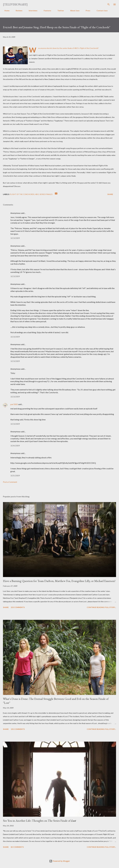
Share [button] (110, 194)
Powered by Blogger (60, 861)
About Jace (73, 11)
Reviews (18, 11)
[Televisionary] (15, 4)
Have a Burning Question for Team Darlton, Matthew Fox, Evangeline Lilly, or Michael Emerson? (59, 581)
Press (86, 11)
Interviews (32, 11)
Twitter (59, 11)
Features (46, 11)
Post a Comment (10, 482)
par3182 (14, 404)
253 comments (18, 607)
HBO (37, 194)
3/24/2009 (15, 446)
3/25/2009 (15, 475)
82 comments (17, 847)
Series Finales (46, 194)
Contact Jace (101, 11)
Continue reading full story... (101, 607)
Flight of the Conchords (22, 194)
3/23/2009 (15, 238)
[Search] (109, 4)
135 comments (18, 729)
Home (5, 11)
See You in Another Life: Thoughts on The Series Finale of (40, 821)
